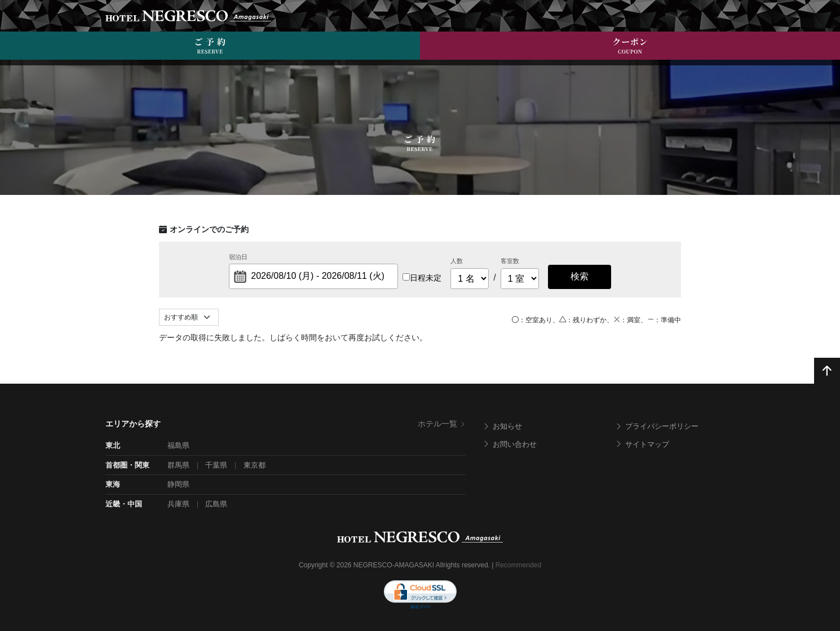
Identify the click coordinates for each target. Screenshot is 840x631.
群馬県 (178, 465)
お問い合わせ (510, 444)
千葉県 (216, 465)
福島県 (178, 445)
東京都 (255, 465)
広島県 (216, 504)
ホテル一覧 (442, 424)
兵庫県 (178, 504)
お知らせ (502, 426)
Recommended (518, 565)
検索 (580, 276)
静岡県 (178, 484)
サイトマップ (642, 444)
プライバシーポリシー (657, 426)
